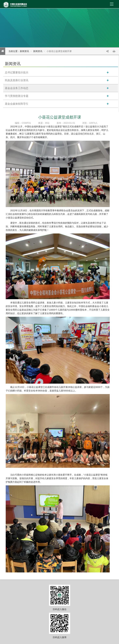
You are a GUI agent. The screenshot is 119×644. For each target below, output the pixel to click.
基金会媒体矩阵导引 (17, 104)
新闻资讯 (38, 51)
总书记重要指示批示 (17, 72)
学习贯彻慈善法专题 (17, 96)
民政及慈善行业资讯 (17, 80)
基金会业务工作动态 (17, 88)
